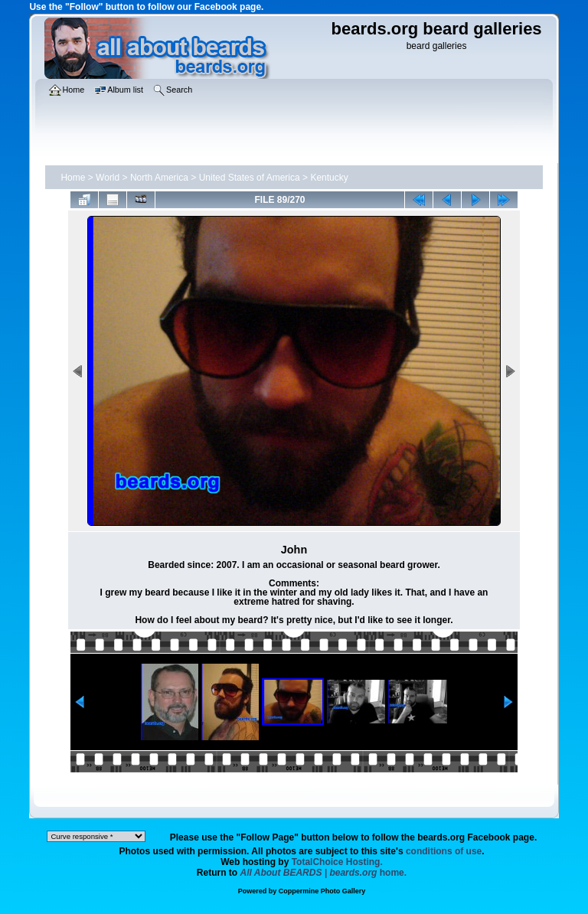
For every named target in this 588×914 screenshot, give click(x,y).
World (108, 178)
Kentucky (329, 178)
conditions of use (444, 851)
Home (73, 178)
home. (324, 873)
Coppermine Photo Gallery (322, 891)
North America (159, 178)
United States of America (250, 178)
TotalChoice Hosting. (337, 862)
